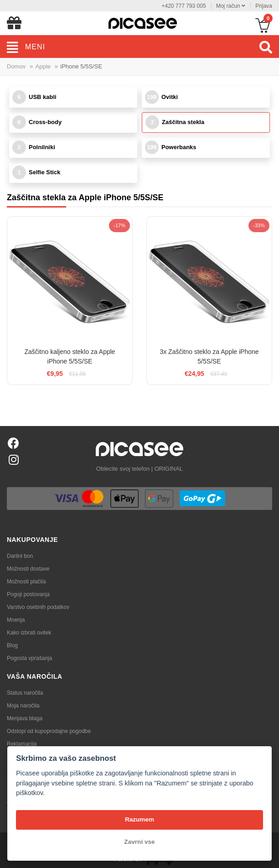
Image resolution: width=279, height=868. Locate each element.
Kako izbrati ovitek (29, 633)
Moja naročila (23, 706)
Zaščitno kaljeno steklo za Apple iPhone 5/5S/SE (70, 356)
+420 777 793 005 (183, 6)
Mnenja (16, 620)
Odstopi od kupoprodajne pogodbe (49, 731)
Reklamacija (22, 744)
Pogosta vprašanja (29, 658)
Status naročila (25, 693)
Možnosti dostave (28, 569)
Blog (12, 645)
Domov (16, 66)
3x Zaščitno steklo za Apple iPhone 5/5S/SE (209, 356)
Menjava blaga (25, 718)
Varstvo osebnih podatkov (38, 607)
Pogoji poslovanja (28, 594)
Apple (43, 66)
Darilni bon (20, 556)
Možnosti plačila (26, 582)
